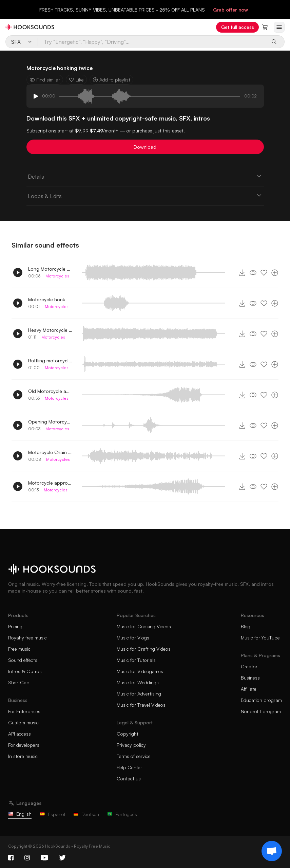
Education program (261, 700)
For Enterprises (24, 711)
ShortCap (19, 682)
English (20, 814)
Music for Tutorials (136, 660)
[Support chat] (272, 851)
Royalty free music (27, 638)
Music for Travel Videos (141, 705)
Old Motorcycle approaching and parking (50, 391)
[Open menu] (279, 27)
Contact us (129, 779)
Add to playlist (111, 80)
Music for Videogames (140, 671)
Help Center (129, 767)
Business (250, 678)
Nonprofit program (261, 711)
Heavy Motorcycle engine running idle (50, 330)
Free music (19, 649)
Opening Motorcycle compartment (50, 422)
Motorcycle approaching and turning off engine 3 (50, 483)
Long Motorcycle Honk (50, 269)
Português (122, 814)
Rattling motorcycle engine (50, 360)
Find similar (45, 80)
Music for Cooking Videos (144, 626)
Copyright (128, 734)
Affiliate (249, 689)
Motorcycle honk (47, 299)
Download (145, 147)
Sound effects (23, 660)
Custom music (23, 722)
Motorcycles (57, 276)
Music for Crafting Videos (144, 649)
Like (76, 80)
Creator (249, 666)
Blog (246, 626)
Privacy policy (131, 745)
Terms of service (134, 756)
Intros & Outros (25, 671)
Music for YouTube (260, 638)
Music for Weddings (138, 682)
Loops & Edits (145, 196)
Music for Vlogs (133, 638)
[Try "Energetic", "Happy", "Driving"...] (152, 42)
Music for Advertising (139, 694)
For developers (24, 745)
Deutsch (86, 814)
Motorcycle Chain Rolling (50, 452)
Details (145, 176)
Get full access (238, 27)
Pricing (15, 626)
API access (20, 734)
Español (52, 814)
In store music (23, 756)
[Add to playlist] (275, 273)
